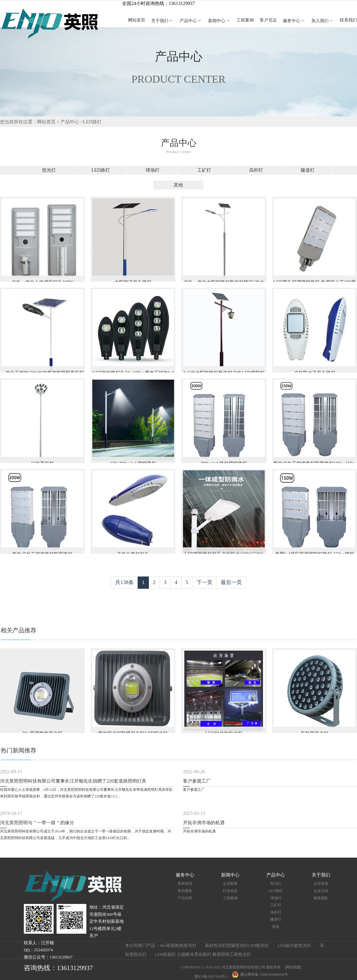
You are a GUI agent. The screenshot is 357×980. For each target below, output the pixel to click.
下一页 (204, 582)
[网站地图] (293, 967)
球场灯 (153, 170)
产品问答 (185, 898)
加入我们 (323, 21)
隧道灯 (308, 170)
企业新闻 (230, 883)
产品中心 (191, 21)
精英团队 (321, 898)
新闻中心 (219, 21)
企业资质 (321, 883)
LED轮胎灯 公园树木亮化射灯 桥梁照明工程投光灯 (203, 955)
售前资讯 (185, 883)
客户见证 (268, 20)
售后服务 (185, 891)
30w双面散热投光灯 (178, 946)
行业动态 (230, 891)
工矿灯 (204, 170)
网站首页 (137, 20)
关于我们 (162, 21)
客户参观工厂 (197, 781)
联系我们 (348, 20)
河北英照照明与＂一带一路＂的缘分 (37, 823)
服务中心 (294, 21)
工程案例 (245, 20)
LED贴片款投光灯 (294, 946)
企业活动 (321, 891)
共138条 (124, 582)
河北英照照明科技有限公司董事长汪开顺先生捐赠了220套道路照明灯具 (73, 781)
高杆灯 (256, 170)
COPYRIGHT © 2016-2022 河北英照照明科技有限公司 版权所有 (230, 967)
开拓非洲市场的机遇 (204, 823)
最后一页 (231, 582)
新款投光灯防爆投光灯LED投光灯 (237, 946)
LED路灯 (92, 122)
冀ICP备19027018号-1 (211, 976)
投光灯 (49, 170)
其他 (178, 185)
